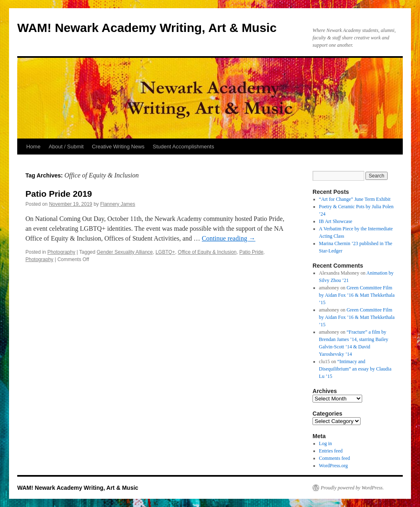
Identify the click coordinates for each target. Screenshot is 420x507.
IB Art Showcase (336, 221)
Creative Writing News (118, 147)
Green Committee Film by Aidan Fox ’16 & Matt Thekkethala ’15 (357, 295)
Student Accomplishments (183, 147)
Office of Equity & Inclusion (207, 252)
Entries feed (331, 451)
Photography (61, 252)
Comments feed (335, 458)
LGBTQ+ (165, 252)
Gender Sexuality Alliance (125, 252)
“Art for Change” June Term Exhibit (355, 199)
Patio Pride (251, 252)
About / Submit (66, 147)
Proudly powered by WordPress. (352, 488)
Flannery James (118, 204)
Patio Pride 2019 (59, 194)
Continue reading (229, 238)
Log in (326, 443)
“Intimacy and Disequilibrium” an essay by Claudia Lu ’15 (355, 369)
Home (33, 147)
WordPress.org (333, 466)
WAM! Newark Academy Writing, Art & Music (147, 28)
